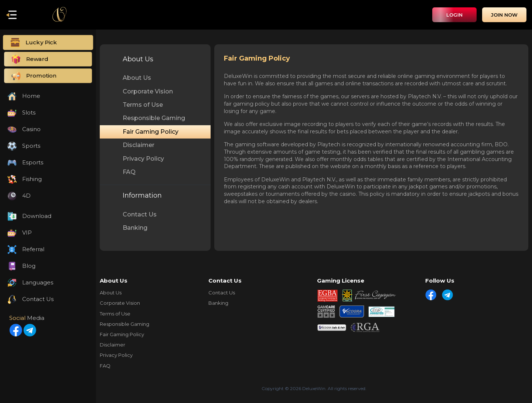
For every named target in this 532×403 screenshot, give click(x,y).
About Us (137, 78)
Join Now (504, 15)
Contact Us (140, 214)
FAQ (129, 172)
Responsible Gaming (154, 118)
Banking (135, 228)
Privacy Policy (143, 159)
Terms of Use (143, 105)
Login (454, 15)
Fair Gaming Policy (151, 132)
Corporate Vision (148, 91)
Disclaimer (139, 145)
